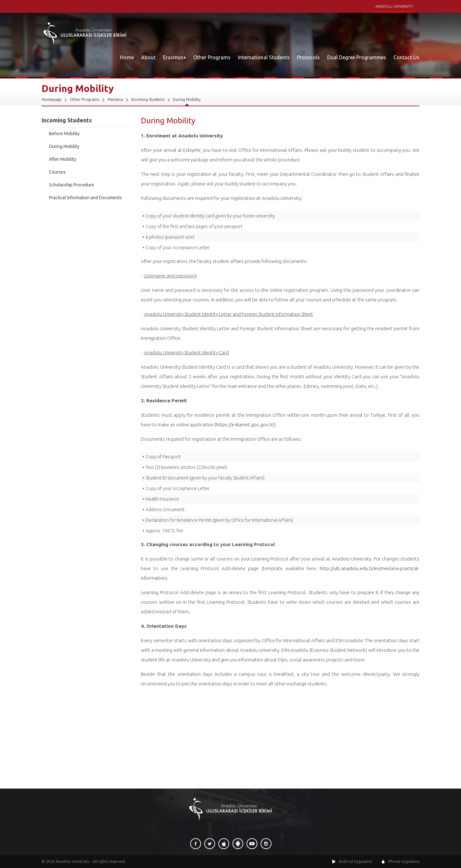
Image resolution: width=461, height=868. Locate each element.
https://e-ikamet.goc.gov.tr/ (245, 425)
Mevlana (115, 99)
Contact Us (406, 57)
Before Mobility (64, 134)
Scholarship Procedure (72, 185)
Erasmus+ (174, 57)
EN (417, 25)
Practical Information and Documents (85, 198)
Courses (57, 172)
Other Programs (212, 57)
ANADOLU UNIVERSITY (394, 6)
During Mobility (187, 99)
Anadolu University (73, 861)
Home (127, 57)
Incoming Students (148, 99)
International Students (264, 57)
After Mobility (63, 159)
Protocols (308, 57)
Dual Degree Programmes (357, 57)
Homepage (52, 99)
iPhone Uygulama (404, 861)
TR (405, 25)
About (148, 57)
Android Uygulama (355, 861)
